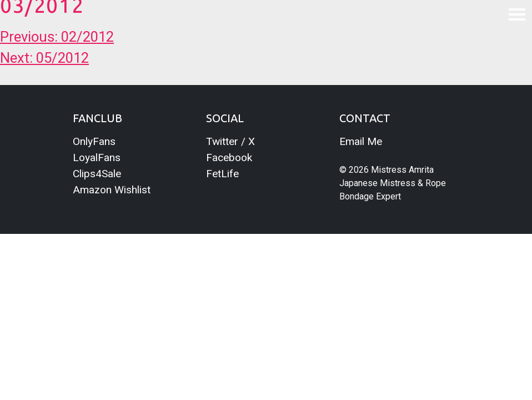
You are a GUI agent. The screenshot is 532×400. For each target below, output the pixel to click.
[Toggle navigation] (517, 14)
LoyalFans (97, 157)
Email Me (361, 141)
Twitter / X (230, 141)
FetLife (222, 174)
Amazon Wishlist (112, 190)
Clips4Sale (97, 174)
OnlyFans (94, 141)
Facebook (229, 157)
